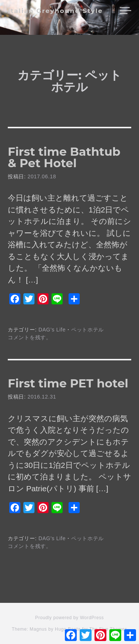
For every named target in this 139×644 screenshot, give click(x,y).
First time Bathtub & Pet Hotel (64, 158)
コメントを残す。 (30, 337)
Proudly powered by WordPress (69, 618)
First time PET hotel (68, 383)
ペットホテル (87, 330)
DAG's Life (52, 330)
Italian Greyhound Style (55, 11)
